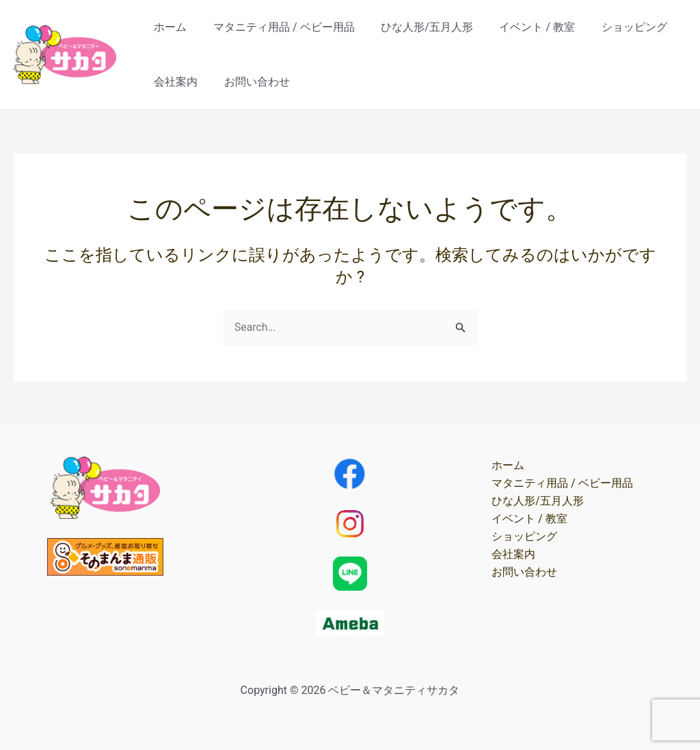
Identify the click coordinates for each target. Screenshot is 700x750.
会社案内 (174, 82)
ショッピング (614, 27)
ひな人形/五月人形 (416, 27)
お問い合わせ (250, 82)
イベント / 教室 (521, 27)
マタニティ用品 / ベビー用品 (277, 27)
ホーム (168, 27)
